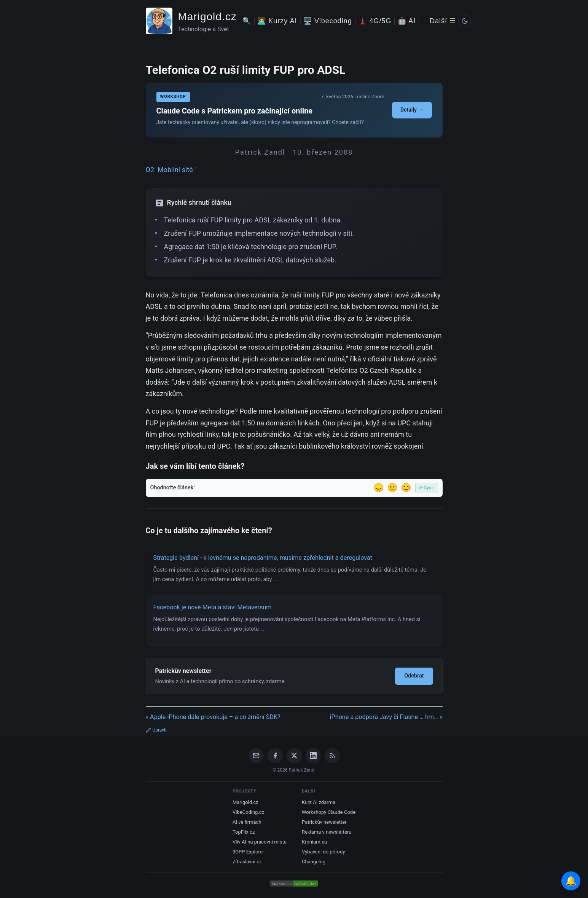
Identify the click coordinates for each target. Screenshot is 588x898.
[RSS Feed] (332, 756)
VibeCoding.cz (248, 812)
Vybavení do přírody (323, 852)
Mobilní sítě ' (177, 170)
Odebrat (414, 676)
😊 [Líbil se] (406, 488)
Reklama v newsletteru (327, 832)
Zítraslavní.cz (247, 862)
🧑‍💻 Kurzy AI (277, 21)
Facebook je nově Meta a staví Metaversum (213, 607)
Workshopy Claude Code (329, 812)
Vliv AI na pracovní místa (260, 842)
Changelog (314, 862)
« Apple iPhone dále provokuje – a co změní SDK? (213, 717)
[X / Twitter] (294, 756)
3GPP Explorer (248, 852)
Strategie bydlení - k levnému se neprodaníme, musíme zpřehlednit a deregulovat (263, 558)
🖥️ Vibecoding (328, 21)
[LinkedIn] (313, 756)
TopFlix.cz (244, 832)
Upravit (156, 730)
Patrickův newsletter (324, 822)
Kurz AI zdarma (319, 802)
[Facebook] (275, 756)
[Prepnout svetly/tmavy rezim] (465, 21)
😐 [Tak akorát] (392, 488)
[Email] (256, 756)
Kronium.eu (314, 842)
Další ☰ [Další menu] (443, 21)
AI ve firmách (247, 822)
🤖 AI (407, 21)
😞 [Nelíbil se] (379, 488)
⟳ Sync (426, 488)
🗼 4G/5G (375, 21)
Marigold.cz (207, 17)
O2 (150, 170)
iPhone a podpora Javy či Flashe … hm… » (386, 717)
